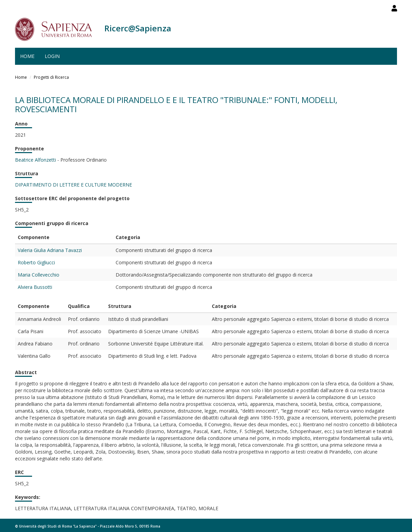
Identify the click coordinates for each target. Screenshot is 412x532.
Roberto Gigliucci (36, 262)
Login (52, 56)
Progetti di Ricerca (51, 77)
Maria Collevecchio (39, 275)
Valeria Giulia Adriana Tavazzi (50, 250)
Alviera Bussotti (35, 287)
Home (27, 56)
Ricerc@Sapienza (138, 28)
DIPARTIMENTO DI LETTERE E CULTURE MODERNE (73, 185)
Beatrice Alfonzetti (35, 160)
